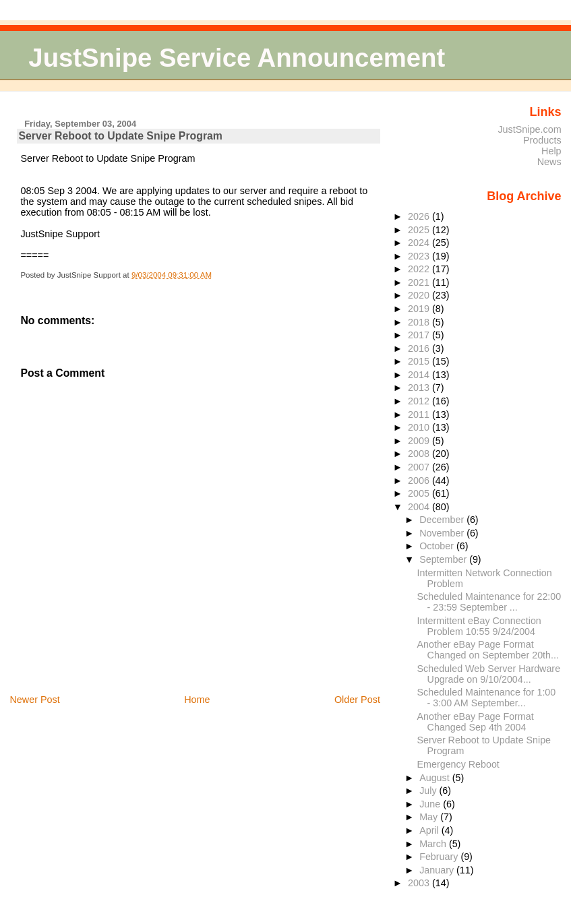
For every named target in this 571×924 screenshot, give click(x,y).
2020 (420, 295)
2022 (420, 269)
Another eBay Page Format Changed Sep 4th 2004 (476, 722)
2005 (420, 493)
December (443, 520)
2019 (420, 309)
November (443, 533)
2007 (420, 467)
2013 (420, 388)
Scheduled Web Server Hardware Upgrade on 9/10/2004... (489, 674)
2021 (420, 282)
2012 (420, 401)
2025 (420, 230)
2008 (420, 454)
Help (551, 151)
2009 (420, 441)
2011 (420, 414)
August (436, 778)
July (429, 791)
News (549, 162)
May (430, 817)
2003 (420, 883)
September (444, 559)
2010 (420, 427)
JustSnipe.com (529, 129)
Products (542, 140)
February (440, 857)
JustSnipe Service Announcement (237, 58)
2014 (420, 375)
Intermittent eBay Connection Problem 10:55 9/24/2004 (479, 626)
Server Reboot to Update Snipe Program (120, 136)
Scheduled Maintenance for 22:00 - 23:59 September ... (489, 602)
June (431, 804)
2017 (420, 335)
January (438, 870)
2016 (420, 348)
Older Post (357, 700)
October (438, 546)
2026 (420, 216)
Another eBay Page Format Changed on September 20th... (488, 650)
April (430, 830)
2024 (420, 243)
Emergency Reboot (458, 764)
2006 (420, 481)
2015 (420, 361)
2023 (420, 256)
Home (197, 700)
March (434, 844)
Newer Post (34, 700)
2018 (420, 322)
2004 (420, 507)
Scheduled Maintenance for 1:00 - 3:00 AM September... (487, 698)
